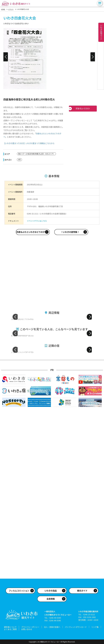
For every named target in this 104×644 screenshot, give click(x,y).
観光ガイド (82, 592)
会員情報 (51, 600)
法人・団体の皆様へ (52, 628)
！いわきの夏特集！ (70, 232)
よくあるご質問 (10, 630)
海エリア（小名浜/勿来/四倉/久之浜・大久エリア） (36, 154)
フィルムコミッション (19, 592)
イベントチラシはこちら (37, 221)
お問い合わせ (27, 630)
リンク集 (95, 628)
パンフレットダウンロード (76, 628)
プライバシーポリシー (30, 628)
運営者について (10, 628)
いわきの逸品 (51, 592)
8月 (19, 159)
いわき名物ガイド (101, 32)
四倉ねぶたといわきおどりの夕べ (32, 232)
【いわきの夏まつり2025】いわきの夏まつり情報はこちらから (29, 143)
